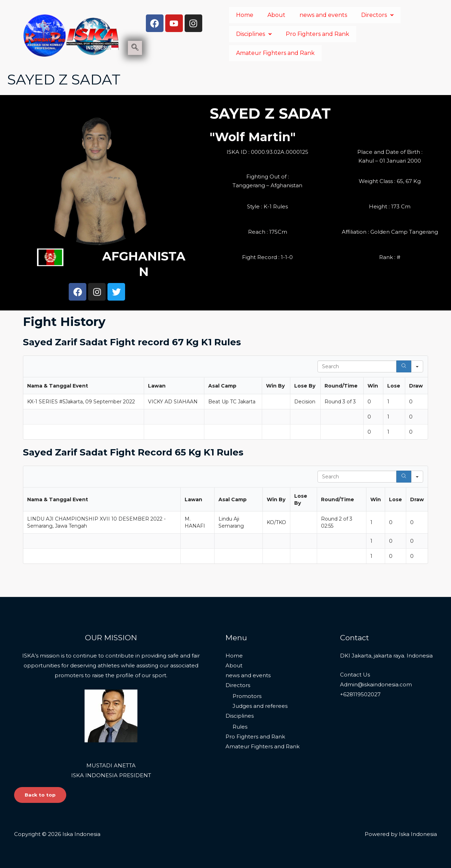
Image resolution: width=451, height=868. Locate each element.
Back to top (41, 795)
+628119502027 (360, 694)
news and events (323, 15)
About (276, 15)
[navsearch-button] (135, 48)
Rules (240, 726)
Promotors (247, 695)
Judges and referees (260, 705)
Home (245, 15)
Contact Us (355, 674)
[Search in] (417, 366)
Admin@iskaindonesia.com (376, 684)
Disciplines (254, 34)
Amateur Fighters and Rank (275, 53)
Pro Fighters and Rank (317, 34)
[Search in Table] (357, 366)
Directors (377, 15)
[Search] (404, 366)
